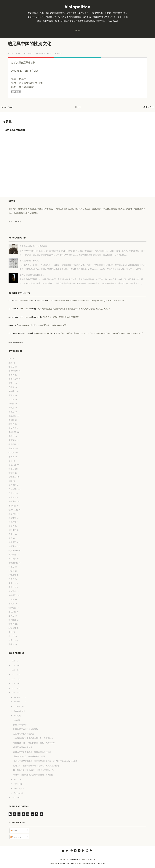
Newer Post (7, 107)
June (16, 715)
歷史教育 (12, 518)
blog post (38, 325)
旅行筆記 (12, 485)
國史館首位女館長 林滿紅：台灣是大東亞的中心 (33, 770)
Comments (16, 837)
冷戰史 (11, 399)
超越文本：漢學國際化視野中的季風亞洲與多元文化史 (36, 766)
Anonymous (13, 309)
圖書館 (11, 420)
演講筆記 (12, 542)
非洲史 (11, 636)
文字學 (11, 473)
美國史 (11, 583)
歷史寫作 (12, 514)
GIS (10, 359)
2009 (14, 688)
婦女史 (11, 428)
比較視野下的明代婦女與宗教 (26, 729)
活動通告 (12, 530)
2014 (14, 665)
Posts (14, 831)
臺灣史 (11, 587)
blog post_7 (36, 309)
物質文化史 (13, 550)
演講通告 (42, 53)
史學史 (11, 412)
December (18, 697)
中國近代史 (13, 379)
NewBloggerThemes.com (96, 863)
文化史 (11, 469)
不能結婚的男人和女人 (29, 261)
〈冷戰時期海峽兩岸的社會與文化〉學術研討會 (33, 738)
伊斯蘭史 (12, 391)
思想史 (11, 448)
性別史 (11, 453)
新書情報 (12, 477)
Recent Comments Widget (16, 342)
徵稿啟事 (12, 444)
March (16, 784)
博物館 (11, 404)
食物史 (11, 644)
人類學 (11, 387)
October (17, 706)
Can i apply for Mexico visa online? (22, 333)
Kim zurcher (13, 301)
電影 (10, 632)
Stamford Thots (15, 325)
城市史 (11, 424)
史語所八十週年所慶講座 (24, 734)
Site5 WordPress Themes (65, 863)
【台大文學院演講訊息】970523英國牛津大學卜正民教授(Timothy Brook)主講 (45, 761)
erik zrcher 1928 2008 (40, 301)
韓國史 (11, 640)
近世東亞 (12, 612)
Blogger (92, 859)
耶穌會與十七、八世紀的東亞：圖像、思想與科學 (34, 743)
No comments (56, 53)
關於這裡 (12, 628)
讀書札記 (12, 595)
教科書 (11, 457)
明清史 (11, 497)
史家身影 (12, 416)
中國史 (11, 375)
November (18, 702)
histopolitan (77, 7)
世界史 (11, 367)
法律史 (11, 526)
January (17, 793)
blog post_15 (54, 333)
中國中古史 (13, 371)
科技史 (11, 571)
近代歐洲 (12, 620)
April (16, 779)
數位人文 (12, 465)
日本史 (11, 493)
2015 (14, 661)
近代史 (11, 616)
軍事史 (11, 604)
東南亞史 (12, 506)
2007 (14, 798)
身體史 (11, 599)
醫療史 (11, 624)
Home (77, 31)
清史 (10, 538)
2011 (14, 679)
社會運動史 (13, 563)
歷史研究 (12, 522)
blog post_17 (37, 317)
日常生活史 (13, 489)
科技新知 (12, 575)
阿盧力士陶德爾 (20, 725)
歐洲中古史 (13, 510)
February (18, 788)
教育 (10, 461)
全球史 (11, 395)
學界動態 (12, 432)
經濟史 (11, 579)
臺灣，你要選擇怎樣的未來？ (32, 275)
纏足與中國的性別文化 (29, 44)
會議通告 (12, 501)
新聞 (10, 481)
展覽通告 (12, 440)
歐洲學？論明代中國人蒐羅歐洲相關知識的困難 (33, 775)
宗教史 (11, 436)
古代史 (11, 408)
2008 (14, 693)
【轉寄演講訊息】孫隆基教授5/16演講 (29, 756)
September (19, 711)
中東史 (11, 383)
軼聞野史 (12, 608)
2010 (14, 684)
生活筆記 (12, 555)
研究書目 (12, 559)
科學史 (11, 567)
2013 (14, 670)
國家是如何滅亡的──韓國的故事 (33, 246)
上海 (10, 363)
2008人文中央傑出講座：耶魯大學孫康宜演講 (32, 752)
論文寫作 (12, 591)
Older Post (149, 107)
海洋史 (11, 534)
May (16, 720)
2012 (14, 674)
